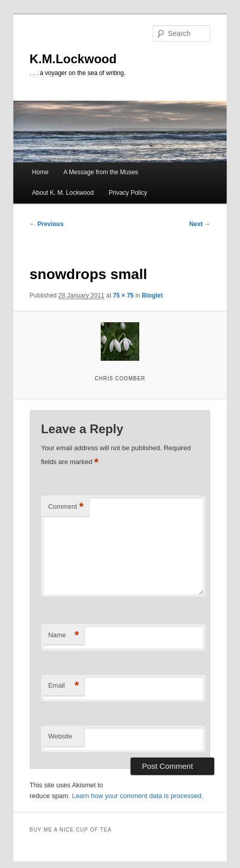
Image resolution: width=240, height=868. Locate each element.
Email (64, 686)
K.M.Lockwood (73, 59)
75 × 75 (123, 296)
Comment (66, 507)
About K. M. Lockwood (63, 193)
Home (40, 172)
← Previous (47, 224)
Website (60, 736)
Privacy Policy (128, 193)
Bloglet (152, 296)
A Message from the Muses (100, 172)
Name (64, 635)
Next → (200, 224)
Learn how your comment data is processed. (138, 796)
